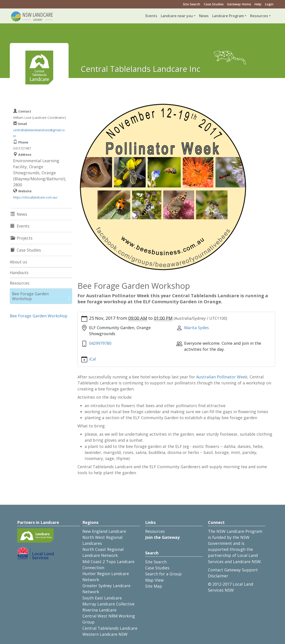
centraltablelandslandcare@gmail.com (39, 133)
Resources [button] (259, 16)
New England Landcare (104, 531)
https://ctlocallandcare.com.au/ (35, 197)
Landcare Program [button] (228, 16)
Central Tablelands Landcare (110, 628)
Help (258, 4)
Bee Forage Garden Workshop (30, 296)
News (204, 16)
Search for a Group (163, 574)
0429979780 (100, 343)
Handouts (19, 273)
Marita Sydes (196, 328)
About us (18, 262)
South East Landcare (102, 598)
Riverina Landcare (99, 610)
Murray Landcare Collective (108, 604)
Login (269, 4)
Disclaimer (218, 576)
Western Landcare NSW (105, 634)
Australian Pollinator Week (222, 377)
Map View (154, 580)
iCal (93, 359)
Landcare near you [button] (177, 16)
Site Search (191, 4)
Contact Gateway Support (233, 570)
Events (151, 16)
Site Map (154, 586)
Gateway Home (239, 4)
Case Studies (214, 4)
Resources (20, 283)
